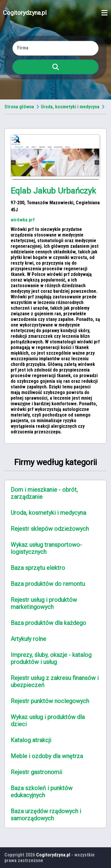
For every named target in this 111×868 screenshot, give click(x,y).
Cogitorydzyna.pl (25, 13)
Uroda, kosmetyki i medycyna (70, 107)
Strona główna (19, 107)
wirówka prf (23, 220)
